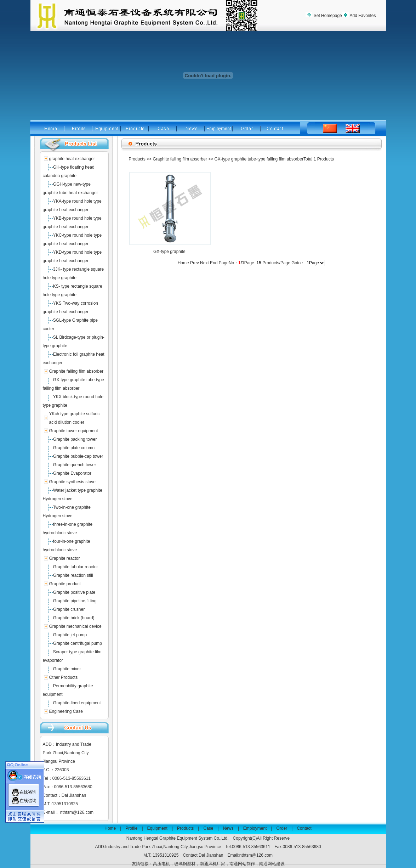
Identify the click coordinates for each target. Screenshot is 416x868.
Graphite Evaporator (72, 473)
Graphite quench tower (75, 465)
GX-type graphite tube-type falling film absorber (259, 159)
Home (110, 828)
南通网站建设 (272, 864)
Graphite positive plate (74, 592)
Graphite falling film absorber (76, 371)
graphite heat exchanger (72, 159)
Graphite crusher (69, 609)
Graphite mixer (67, 669)
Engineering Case (66, 711)
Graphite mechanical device (75, 626)
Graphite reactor (64, 558)
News (228, 828)
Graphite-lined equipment (77, 703)
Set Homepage (327, 16)
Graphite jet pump (70, 635)
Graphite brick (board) (74, 618)
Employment (255, 828)
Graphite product (65, 584)
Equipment (157, 828)
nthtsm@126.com (77, 812)
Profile (131, 828)
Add (362, 16)
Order (282, 828)
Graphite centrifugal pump (78, 643)
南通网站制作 (242, 864)
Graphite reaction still (73, 575)
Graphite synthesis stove (72, 482)
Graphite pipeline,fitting (75, 601)
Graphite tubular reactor (76, 567)
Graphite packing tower (75, 439)
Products (137, 159)
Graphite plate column (74, 448)
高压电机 (161, 864)
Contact (304, 828)
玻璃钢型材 (185, 864)
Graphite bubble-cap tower (78, 456)
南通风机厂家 (212, 864)
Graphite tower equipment (73, 431)
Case (208, 828)
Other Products (63, 677)
